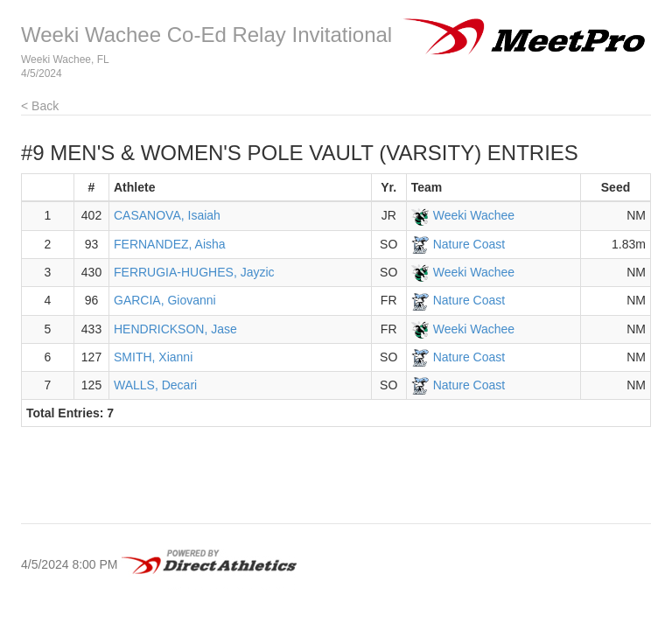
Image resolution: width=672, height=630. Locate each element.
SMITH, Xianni (153, 357)
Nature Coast (469, 244)
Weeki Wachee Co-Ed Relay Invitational (206, 35)
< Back (40, 106)
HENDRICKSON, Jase (175, 329)
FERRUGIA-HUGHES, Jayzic (194, 272)
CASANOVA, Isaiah (167, 215)
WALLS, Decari (155, 385)
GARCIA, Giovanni (165, 300)
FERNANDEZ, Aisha (170, 244)
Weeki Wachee (474, 215)
